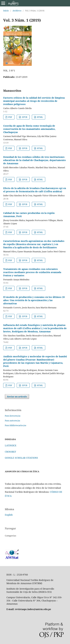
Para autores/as (12, 421)
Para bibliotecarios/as (16, 425)
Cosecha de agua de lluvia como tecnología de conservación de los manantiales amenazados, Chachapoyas (29, 129)
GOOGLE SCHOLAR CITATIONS (21, 458)
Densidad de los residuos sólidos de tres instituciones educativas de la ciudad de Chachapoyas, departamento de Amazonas (35, 160)
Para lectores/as (13, 416)
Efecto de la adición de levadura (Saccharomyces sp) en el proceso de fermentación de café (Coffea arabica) (35, 190)
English (9, 515)
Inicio (6, 11)
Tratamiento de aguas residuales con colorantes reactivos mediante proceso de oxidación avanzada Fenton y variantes (32, 272)
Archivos (17, 11)
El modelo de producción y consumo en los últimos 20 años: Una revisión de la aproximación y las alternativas (34, 300)
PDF (10, 117)
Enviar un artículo (17, 397)
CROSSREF (10, 452)
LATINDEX (11, 445)
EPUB (24, 117)
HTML (40, 117)
